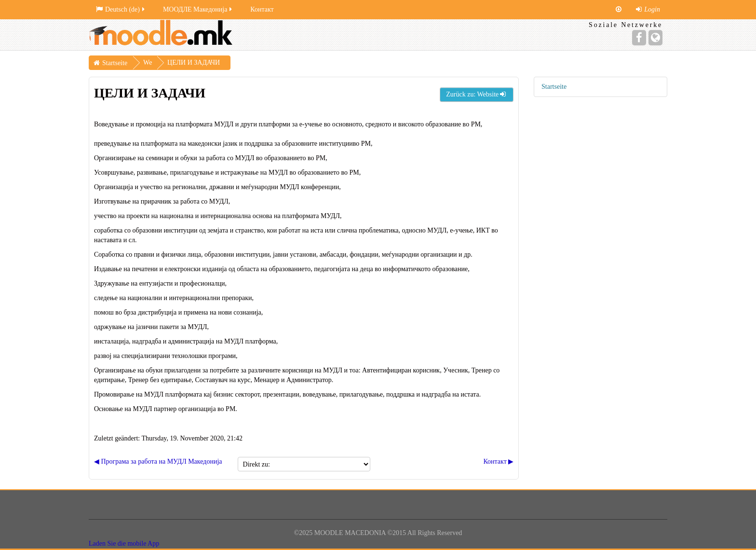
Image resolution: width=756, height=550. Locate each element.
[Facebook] (639, 38)
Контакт (262, 9)
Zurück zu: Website (477, 94)
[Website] (655, 38)
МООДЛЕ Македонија (198, 9)
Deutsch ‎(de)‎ (121, 9)
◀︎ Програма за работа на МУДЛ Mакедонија (158, 461)
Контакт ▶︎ (498, 461)
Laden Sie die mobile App (124, 543)
